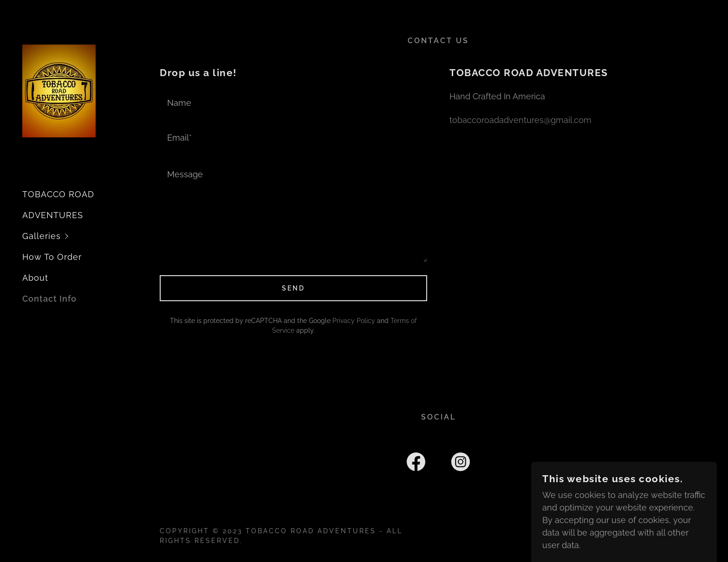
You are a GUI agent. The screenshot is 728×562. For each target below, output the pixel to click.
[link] (59, 90)
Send (293, 288)
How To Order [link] (52, 257)
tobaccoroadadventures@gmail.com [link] (520, 120)
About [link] (35, 278)
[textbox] (293, 102)
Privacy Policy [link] (354, 321)
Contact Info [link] (49, 299)
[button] (85, 236)
